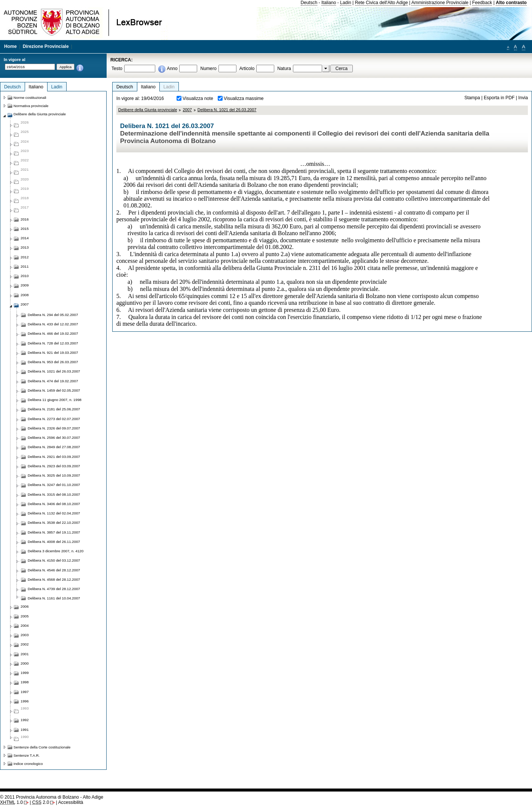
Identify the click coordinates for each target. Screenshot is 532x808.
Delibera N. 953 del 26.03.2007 (53, 362)
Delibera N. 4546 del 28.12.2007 (54, 570)
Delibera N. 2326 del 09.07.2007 (54, 428)
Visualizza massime (244, 98)
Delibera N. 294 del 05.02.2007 (53, 315)
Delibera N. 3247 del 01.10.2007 (54, 485)
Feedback (482, 3)
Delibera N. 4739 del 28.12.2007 (54, 589)
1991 (25, 730)
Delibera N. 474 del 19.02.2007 (53, 381)
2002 (25, 644)
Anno (172, 69)
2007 (187, 110)
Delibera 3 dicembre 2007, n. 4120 (56, 551)
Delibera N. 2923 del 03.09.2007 (54, 466)
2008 (25, 295)
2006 (25, 606)
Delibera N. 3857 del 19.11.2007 (54, 532)
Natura (284, 69)
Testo (117, 69)
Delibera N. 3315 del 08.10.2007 (54, 494)
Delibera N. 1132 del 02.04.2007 (54, 513)
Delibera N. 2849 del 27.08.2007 (54, 447)
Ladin (346, 3)
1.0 (11, 802)
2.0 (41, 802)
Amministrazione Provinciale (440, 3)
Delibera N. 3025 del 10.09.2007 (54, 475)
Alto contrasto (511, 3)
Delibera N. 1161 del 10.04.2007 (54, 598)
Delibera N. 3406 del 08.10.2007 (54, 504)
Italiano (329, 3)
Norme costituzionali (30, 98)
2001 (25, 654)
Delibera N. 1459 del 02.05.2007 (54, 390)
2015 (25, 229)
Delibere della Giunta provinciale (148, 110)
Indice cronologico (28, 764)
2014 (25, 238)
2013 (25, 247)
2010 (25, 276)
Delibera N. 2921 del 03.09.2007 (54, 457)
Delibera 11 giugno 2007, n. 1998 (55, 400)
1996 (25, 701)
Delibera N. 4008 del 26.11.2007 (54, 542)
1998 (25, 682)
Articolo (247, 69)
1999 (25, 673)
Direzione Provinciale (46, 46)
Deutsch (309, 3)
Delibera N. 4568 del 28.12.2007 (54, 579)
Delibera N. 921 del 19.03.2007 (53, 353)
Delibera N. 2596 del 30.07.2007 (54, 438)
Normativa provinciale (31, 106)
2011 (25, 266)
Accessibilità (71, 802)
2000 (25, 663)
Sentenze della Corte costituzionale (42, 747)
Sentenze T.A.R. (27, 755)
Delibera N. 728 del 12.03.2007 (53, 343)
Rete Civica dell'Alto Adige (382, 3)
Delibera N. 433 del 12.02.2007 (53, 324)
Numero (208, 69)
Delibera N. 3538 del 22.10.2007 (54, 523)
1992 (25, 720)
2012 (25, 257)
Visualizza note (198, 98)
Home (10, 46)
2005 (25, 616)
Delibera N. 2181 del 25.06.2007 (54, 409)
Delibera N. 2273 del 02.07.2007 (54, 419)
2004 (25, 625)
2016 (25, 219)
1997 (25, 692)
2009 (25, 285)
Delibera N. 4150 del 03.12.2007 (54, 560)
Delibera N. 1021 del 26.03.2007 (227, 110)
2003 (25, 635)
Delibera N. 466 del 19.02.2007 (53, 333)
